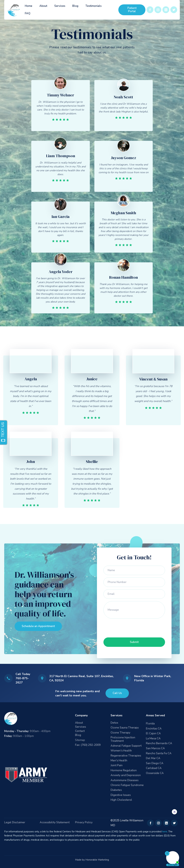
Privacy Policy (84, 823)
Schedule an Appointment (38, 626)
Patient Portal (132, 10)
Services (60, 6)
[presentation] (128, 627)
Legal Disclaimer (15, 823)
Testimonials (93, 6)
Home (29, 6)
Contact (80, 731)
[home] (14, 10)
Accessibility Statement (55, 823)
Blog (75, 6)
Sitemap (80, 740)
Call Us (117, 693)
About (43, 6)
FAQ (28, 13)
